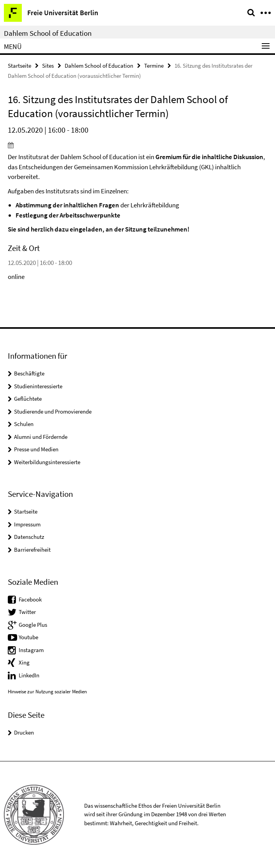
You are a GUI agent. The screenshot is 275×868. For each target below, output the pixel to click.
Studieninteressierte (38, 386)
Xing (24, 662)
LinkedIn (29, 675)
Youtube (28, 637)
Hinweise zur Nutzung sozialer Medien (47, 692)
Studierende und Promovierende (53, 411)
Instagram (31, 650)
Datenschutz (29, 537)
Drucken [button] (24, 732)
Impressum (27, 524)
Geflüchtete (28, 399)
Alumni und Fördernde (41, 437)
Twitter (27, 612)
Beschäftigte (29, 373)
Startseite (19, 66)
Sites (48, 66)
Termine (154, 66)
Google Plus (33, 625)
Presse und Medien (36, 449)
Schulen (24, 424)
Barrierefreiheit (32, 550)
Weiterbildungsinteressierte (47, 462)
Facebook (30, 599)
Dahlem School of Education (48, 33)
